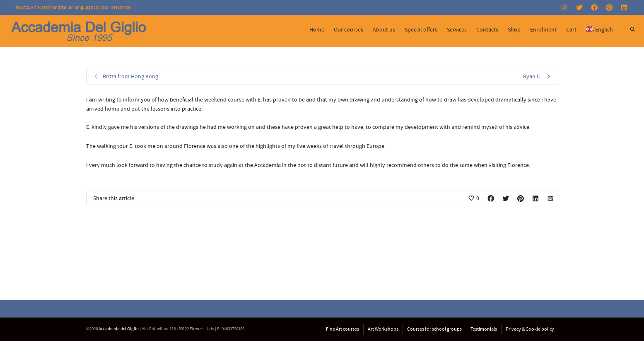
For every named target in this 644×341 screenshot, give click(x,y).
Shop (514, 30)
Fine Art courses (343, 329)
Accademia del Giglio (119, 329)
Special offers (421, 30)
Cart (571, 30)
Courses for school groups (434, 329)
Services (457, 30)
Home (317, 30)
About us (384, 30)
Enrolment (543, 30)
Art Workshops (383, 329)
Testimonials (484, 329)
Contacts (487, 30)
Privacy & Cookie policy (530, 329)
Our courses (349, 30)
